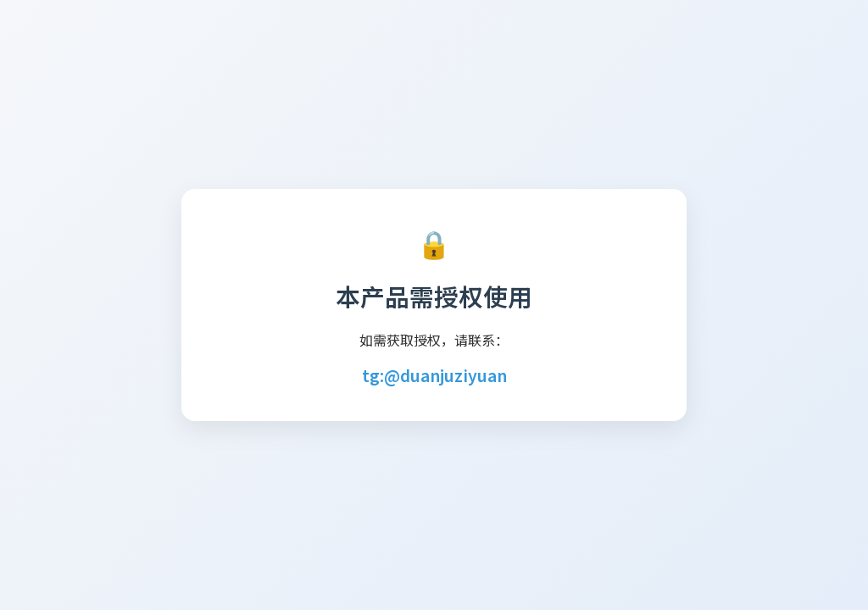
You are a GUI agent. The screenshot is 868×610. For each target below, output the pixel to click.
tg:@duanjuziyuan (434, 375)
